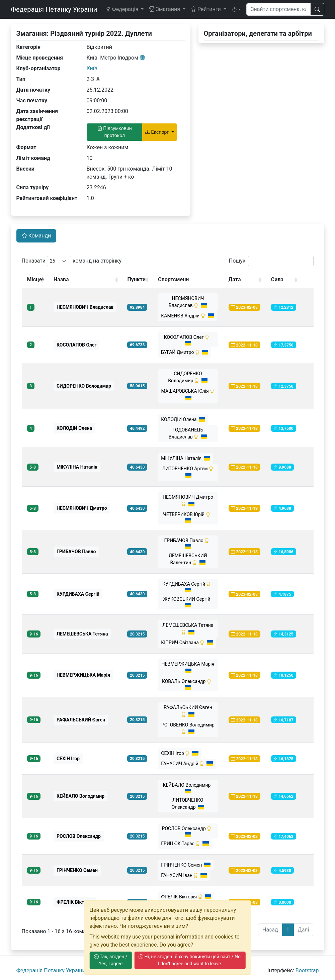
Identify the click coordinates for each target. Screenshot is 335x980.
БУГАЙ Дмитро (185, 352)
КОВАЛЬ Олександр (188, 684)
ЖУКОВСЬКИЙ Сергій (188, 602)
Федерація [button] (122, 9)
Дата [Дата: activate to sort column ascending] (235, 279)
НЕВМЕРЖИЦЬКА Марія (188, 667)
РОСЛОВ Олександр (188, 831)
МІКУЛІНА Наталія (185, 458)
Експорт (158, 132)
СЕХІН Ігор (180, 753)
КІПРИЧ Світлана (187, 643)
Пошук (271, 261)
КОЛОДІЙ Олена (183, 419)
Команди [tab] (36, 236)
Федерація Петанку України (54, 9)
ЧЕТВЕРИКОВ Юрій (188, 517)
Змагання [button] (165, 9)
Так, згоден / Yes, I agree (111, 960)
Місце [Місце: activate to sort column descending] (35, 279)
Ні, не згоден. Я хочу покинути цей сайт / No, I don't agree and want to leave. (190, 960)
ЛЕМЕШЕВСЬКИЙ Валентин (188, 559)
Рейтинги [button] (206, 9)
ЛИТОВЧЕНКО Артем (188, 472)
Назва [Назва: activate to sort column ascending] (61, 279)
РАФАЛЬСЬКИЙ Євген (188, 711)
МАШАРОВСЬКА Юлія (188, 395)
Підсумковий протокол (115, 132)
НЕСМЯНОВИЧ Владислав (188, 302)
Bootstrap (307, 970)
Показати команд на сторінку (72, 261)
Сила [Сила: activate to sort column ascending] (277, 279)
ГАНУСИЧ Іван (184, 875)
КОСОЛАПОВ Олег (188, 340)
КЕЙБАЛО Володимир (188, 788)
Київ (92, 68)
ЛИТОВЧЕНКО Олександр (188, 804)
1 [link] (288, 930)
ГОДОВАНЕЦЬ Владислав (188, 433)
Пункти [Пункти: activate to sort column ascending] (136, 279)
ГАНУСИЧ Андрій (187, 764)
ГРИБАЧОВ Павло (188, 543)
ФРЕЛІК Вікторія (186, 897)
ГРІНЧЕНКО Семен (186, 865)
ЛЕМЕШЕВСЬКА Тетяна (188, 629)
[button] (236, 9)
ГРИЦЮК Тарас (185, 844)
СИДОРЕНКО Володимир (188, 377)
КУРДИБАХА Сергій (188, 587)
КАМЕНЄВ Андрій (187, 316)
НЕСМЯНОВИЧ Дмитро (188, 501)
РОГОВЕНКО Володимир (188, 728)
